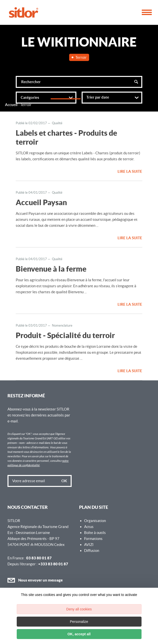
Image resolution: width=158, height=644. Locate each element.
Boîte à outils (95, 533)
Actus (89, 527)
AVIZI (89, 545)
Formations (93, 539)
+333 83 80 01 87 (53, 564)
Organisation (95, 521)
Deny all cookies (79, 609)
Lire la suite (130, 171)
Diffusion (92, 551)
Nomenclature (62, 325)
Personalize (79, 622)
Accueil (11, 105)
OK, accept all (79, 634)
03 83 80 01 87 (39, 558)
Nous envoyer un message (35, 580)
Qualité (57, 123)
